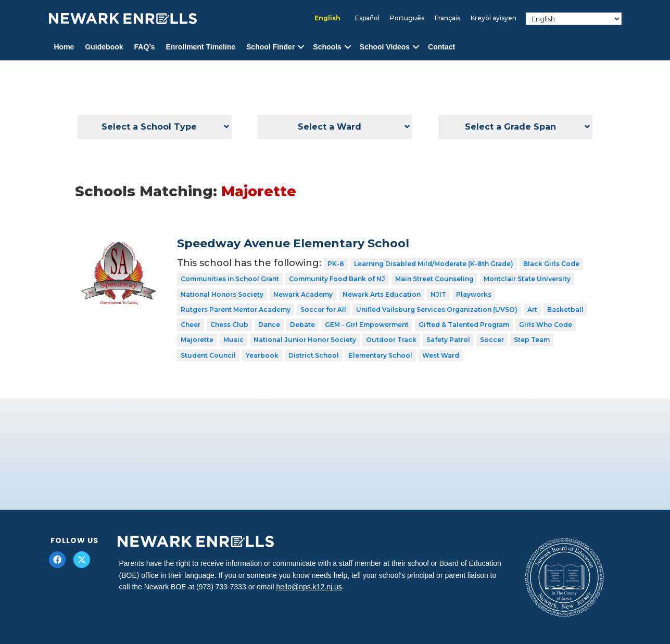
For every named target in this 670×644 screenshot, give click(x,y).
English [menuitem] (327, 18)
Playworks (474, 294)
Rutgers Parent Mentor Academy (236, 310)
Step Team (532, 340)
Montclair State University (527, 279)
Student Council (208, 355)
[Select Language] (573, 19)
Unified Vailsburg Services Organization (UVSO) (437, 310)
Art (532, 310)
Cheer (191, 325)
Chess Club (229, 325)
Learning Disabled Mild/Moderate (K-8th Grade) (434, 264)
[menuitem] (327, 18)
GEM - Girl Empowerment (367, 325)
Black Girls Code (551, 264)
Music (233, 340)
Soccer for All (323, 310)
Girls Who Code (546, 325)
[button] (301, 47)
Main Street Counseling (434, 279)
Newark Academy (303, 294)
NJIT (438, 294)
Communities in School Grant (230, 279)
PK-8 (336, 264)
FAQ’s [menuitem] (145, 47)
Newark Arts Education (382, 294)
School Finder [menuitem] (270, 47)
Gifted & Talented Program (464, 325)
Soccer (492, 340)
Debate (302, 325)
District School (314, 355)
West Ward (441, 355)
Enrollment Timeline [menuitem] (200, 47)
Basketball (565, 310)
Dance (269, 325)
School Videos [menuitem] (385, 47)
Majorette (197, 340)
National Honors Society (222, 294)
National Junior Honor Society (305, 340)
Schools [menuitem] (327, 47)
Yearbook (262, 355)
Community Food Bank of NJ (337, 279)
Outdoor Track (391, 340)
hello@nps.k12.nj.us (309, 587)
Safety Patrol (448, 340)
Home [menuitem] (64, 47)
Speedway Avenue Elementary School (293, 243)
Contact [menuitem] (441, 47)
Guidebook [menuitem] (104, 47)
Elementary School (381, 355)
